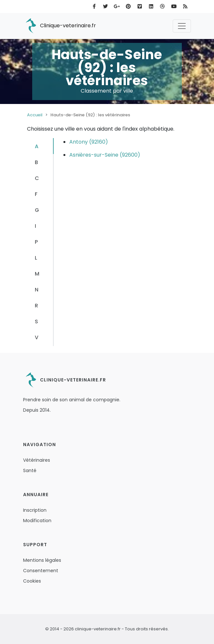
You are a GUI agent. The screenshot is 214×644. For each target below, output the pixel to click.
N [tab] (37, 290)
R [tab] (36, 306)
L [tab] (36, 258)
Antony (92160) (89, 142)
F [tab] (36, 194)
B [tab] (36, 162)
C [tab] (37, 178)
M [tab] (37, 274)
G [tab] (37, 210)
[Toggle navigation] (182, 26)
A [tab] (37, 146)
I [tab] (35, 226)
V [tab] (37, 337)
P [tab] (36, 242)
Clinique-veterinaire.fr (60, 26)
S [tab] (36, 322)
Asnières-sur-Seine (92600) (105, 155)
